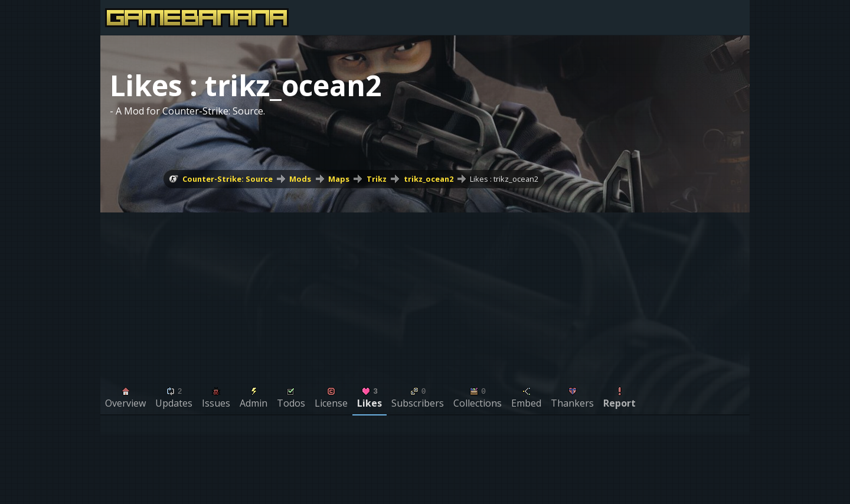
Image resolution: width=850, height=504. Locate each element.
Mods (300, 179)
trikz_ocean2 (429, 179)
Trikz (377, 179)
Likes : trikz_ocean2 (504, 179)
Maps (339, 179)
